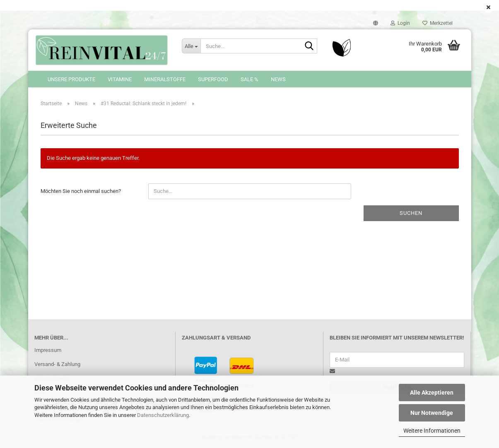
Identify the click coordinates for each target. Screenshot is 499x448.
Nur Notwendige (432, 413)
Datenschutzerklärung (163, 415)
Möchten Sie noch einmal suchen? (81, 191)
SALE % (250, 79)
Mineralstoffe (165, 79)
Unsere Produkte (71, 79)
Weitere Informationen (432, 431)
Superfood (213, 79)
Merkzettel (438, 23)
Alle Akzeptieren (432, 393)
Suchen (411, 213)
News (278, 79)
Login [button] (400, 23)
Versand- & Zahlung (57, 364)
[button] (376, 23)
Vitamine (120, 79)
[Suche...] (191, 46)
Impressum (48, 350)
